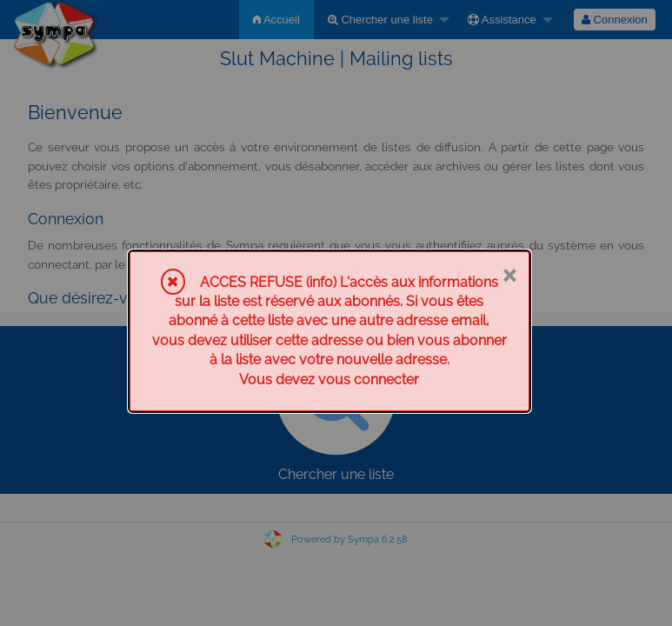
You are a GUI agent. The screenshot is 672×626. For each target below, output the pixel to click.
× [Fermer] (509, 274)
